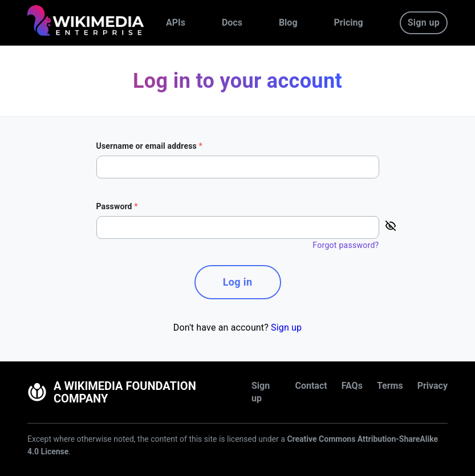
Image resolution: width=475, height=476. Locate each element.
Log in (238, 282)
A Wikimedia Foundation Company (112, 392)
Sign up (424, 23)
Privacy (433, 386)
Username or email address (150, 146)
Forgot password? (346, 245)
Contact (311, 386)
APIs (176, 23)
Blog (288, 23)
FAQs (352, 386)
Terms (390, 386)
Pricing (349, 23)
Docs (232, 23)
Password (117, 206)
